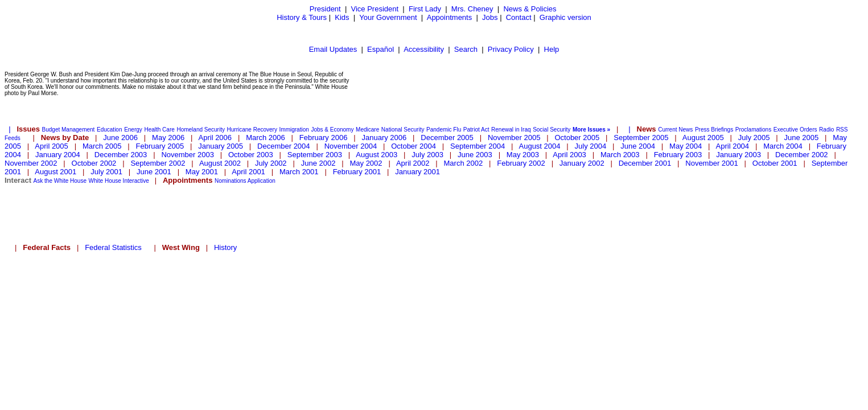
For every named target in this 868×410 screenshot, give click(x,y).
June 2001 (154, 172)
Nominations (231, 181)
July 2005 (754, 138)
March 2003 (620, 155)
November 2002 (31, 163)
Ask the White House (60, 181)
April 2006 (215, 138)
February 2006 (324, 138)
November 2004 (351, 146)
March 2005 (102, 146)
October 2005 (577, 138)
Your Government (388, 17)
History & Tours (302, 17)
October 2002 (94, 163)
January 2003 (739, 155)
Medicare (367, 130)
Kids (342, 17)
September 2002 (158, 163)
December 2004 (284, 146)
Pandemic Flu (444, 130)
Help (552, 49)
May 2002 (366, 163)
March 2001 (299, 172)
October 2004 (414, 146)
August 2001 (55, 172)
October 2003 (251, 155)
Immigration (294, 130)
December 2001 (645, 163)
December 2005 (447, 138)
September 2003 (315, 155)
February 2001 (357, 172)
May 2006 (168, 138)
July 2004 (591, 146)
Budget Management (69, 130)
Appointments (450, 17)
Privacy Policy (511, 49)
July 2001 (106, 172)
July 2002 (271, 163)
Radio (826, 130)
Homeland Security (200, 130)
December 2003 (121, 155)
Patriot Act (476, 130)
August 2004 (540, 146)
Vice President (375, 9)
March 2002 (464, 163)
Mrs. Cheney (472, 9)
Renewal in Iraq (511, 130)
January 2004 (58, 155)
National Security (403, 130)
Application (262, 181)
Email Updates (333, 49)
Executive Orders (795, 130)
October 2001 (775, 163)
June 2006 (120, 138)
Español (380, 49)
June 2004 (638, 146)
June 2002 (318, 163)
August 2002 (220, 163)
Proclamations (753, 130)
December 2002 (802, 155)
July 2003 (427, 155)
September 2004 (478, 146)
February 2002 (521, 163)
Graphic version (565, 17)
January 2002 (582, 163)
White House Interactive (119, 181)
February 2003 (678, 155)
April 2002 (413, 163)
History (225, 247)
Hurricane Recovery (252, 130)
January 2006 (384, 138)
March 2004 (783, 146)
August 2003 (377, 155)
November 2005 (514, 138)
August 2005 (703, 138)
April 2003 (569, 155)
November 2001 (712, 163)
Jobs (490, 17)
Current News (675, 130)
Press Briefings (714, 130)
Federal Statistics (113, 247)
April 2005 (52, 146)
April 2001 (248, 172)
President (325, 9)
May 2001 (202, 172)
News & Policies (530, 9)
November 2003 (188, 155)
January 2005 (221, 146)
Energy (133, 130)
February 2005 (160, 146)
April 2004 (733, 146)
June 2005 (802, 138)
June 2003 (475, 155)
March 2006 (266, 138)
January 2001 (417, 172)
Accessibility (424, 49)
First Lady (425, 9)
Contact (519, 17)
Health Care (159, 130)
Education (109, 130)
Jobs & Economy (332, 130)
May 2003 (523, 155)
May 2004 (686, 146)
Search (466, 49)
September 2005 (641, 138)
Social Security (552, 130)
